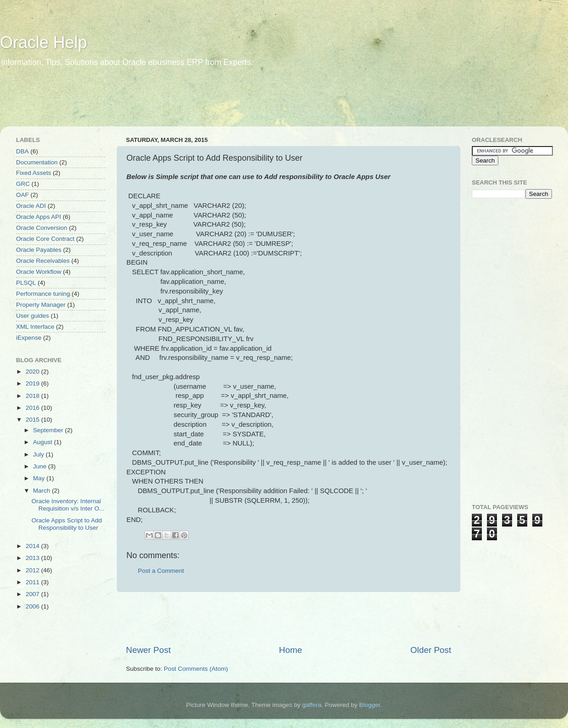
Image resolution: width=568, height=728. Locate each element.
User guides (33, 316)
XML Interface (35, 327)
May (40, 478)
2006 (33, 606)
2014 (33, 546)
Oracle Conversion (42, 228)
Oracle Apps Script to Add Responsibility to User (67, 524)
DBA (22, 151)
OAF (22, 195)
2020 (33, 372)
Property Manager (41, 305)
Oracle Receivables (43, 261)
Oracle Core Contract (45, 239)
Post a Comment (161, 571)
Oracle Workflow (39, 272)
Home (290, 650)
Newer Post (148, 650)
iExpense (29, 338)
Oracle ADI (31, 206)
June (41, 466)
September (49, 430)
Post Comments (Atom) (196, 669)
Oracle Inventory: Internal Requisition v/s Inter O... (68, 505)
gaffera (312, 705)
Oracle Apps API (38, 217)
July (39, 454)
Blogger (370, 705)
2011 (33, 582)
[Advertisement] (176, 103)
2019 (33, 383)
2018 (33, 396)
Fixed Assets (34, 173)
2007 (33, 594)
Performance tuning (43, 294)
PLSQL (26, 283)
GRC (23, 184)
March (42, 491)
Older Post (431, 650)
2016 (33, 408)
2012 (33, 570)
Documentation (37, 162)
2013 (33, 558)
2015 (33, 420)
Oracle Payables (39, 250)
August (44, 442)
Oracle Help (44, 42)
